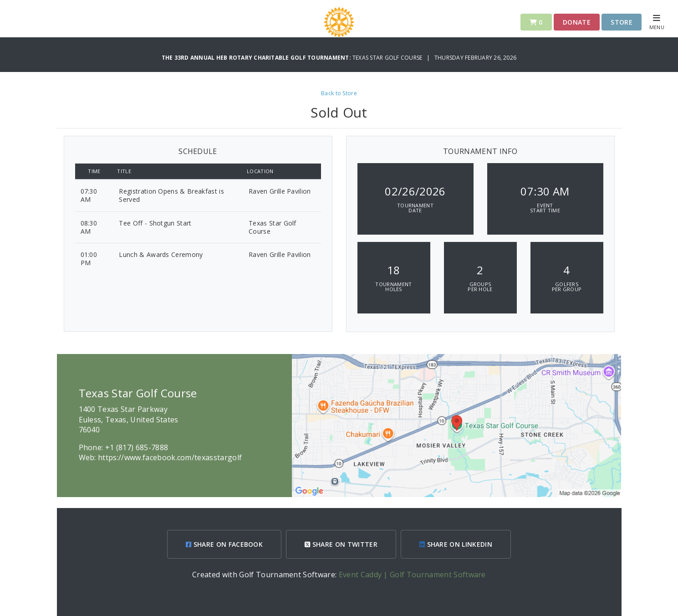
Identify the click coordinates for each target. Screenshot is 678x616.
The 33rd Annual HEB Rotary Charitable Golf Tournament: (257, 58)
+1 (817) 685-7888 (137, 447)
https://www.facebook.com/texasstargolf (170, 457)
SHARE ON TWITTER (341, 544)
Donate (577, 22)
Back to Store (339, 93)
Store (622, 22)
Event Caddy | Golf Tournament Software (412, 575)
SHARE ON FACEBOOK (224, 544)
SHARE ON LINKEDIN (456, 544)
